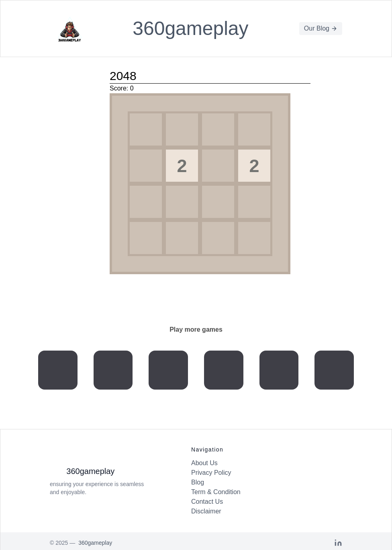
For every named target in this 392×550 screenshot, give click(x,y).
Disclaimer (206, 511)
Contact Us (207, 502)
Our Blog (321, 28)
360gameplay (190, 29)
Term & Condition (216, 492)
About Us (204, 463)
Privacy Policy (211, 473)
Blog (198, 482)
